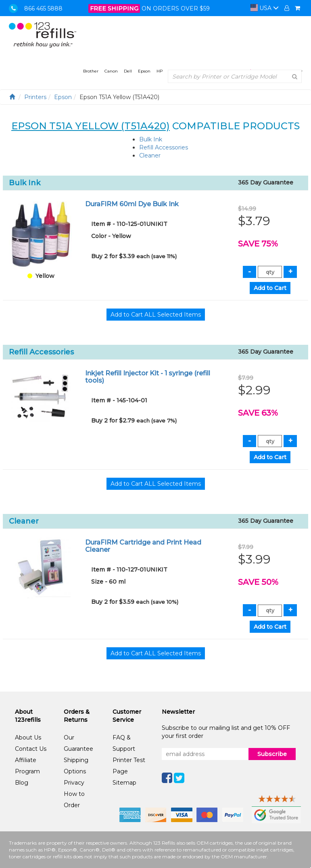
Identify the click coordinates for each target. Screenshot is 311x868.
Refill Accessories (164, 147)
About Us (28, 737)
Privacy (74, 783)
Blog (22, 783)
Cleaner (150, 155)
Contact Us (31, 749)
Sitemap (124, 783)
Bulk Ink (151, 139)
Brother (91, 71)
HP (160, 71)
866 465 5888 (43, 8)
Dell (128, 71)
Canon (111, 71)
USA (265, 8)
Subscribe (272, 754)
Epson (144, 71)
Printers (35, 97)
